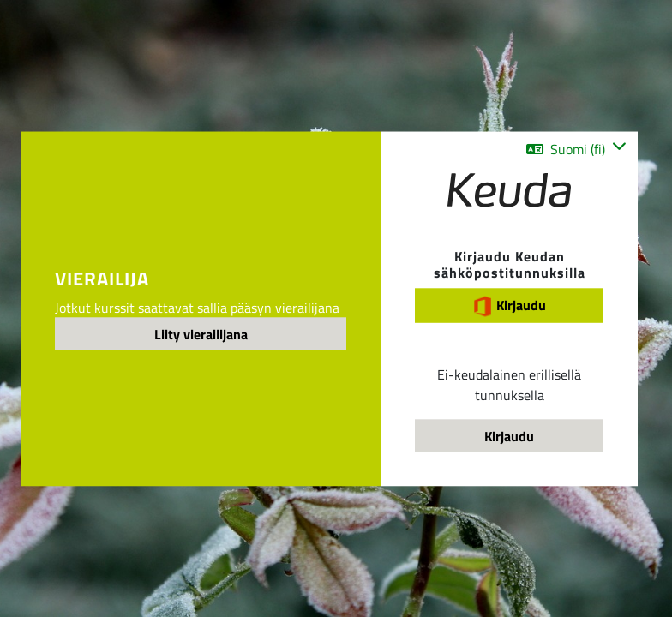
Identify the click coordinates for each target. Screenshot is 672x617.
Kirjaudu (509, 305)
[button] (576, 149)
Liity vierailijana (201, 334)
